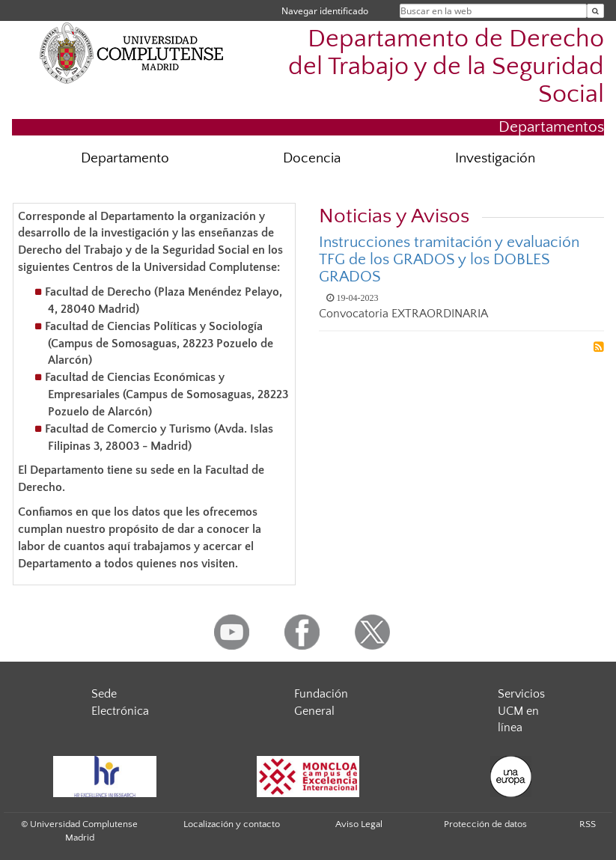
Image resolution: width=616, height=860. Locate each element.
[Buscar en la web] (595, 11)
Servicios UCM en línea (521, 711)
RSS (588, 824)
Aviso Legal (359, 824)
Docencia (312, 158)
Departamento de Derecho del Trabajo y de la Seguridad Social (446, 67)
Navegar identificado (325, 11)
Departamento (125, 158)
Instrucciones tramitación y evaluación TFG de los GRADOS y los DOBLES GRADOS (449, 259)
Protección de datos (485, 824)
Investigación (495, 158)
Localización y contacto (232, 824)
